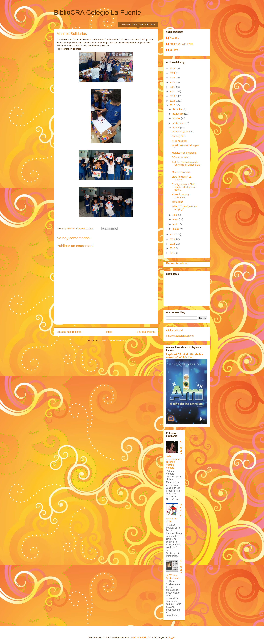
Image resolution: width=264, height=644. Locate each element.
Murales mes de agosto (184, 153)
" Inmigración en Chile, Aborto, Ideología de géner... (184, 187)
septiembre (179, 123)
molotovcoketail (138, 637)
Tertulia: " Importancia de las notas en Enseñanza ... (186, 165)
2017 (173, 105)
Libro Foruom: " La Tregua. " (182, 178)
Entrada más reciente (69, 332)
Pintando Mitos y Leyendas (181, 196)
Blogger (171, 637)
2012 (173, 248)
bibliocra (174, 50)
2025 (173, 69)
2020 (173, 91)
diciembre (178, 109)
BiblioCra (174, 38)
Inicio (109, 332)
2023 (173, 78)
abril (175, 224)
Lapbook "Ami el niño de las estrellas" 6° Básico (185, 356)
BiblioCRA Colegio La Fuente (97, 12)
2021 (173, 87)
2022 (173, 82)
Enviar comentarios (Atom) (113, 340)
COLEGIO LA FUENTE (181, 44)
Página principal (174, 330)
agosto (176, 128)
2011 (173, 253)
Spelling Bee (179, 136)
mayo (176, 219)
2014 (173, 244)
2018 (173, 101)
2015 (173, 239)
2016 (173, 234)
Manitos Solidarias (181, 172)
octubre (177, 118)
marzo (176, 229)
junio (175, 215)
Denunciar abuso (177, 263)
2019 (173, 96)
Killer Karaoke (179, 141)
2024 (173, 73)
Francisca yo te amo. (183, 132)
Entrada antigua (146, 332)
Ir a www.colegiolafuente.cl (180, 336)
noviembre (178, 114)
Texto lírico (178, 202)
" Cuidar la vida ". (181, 157)
